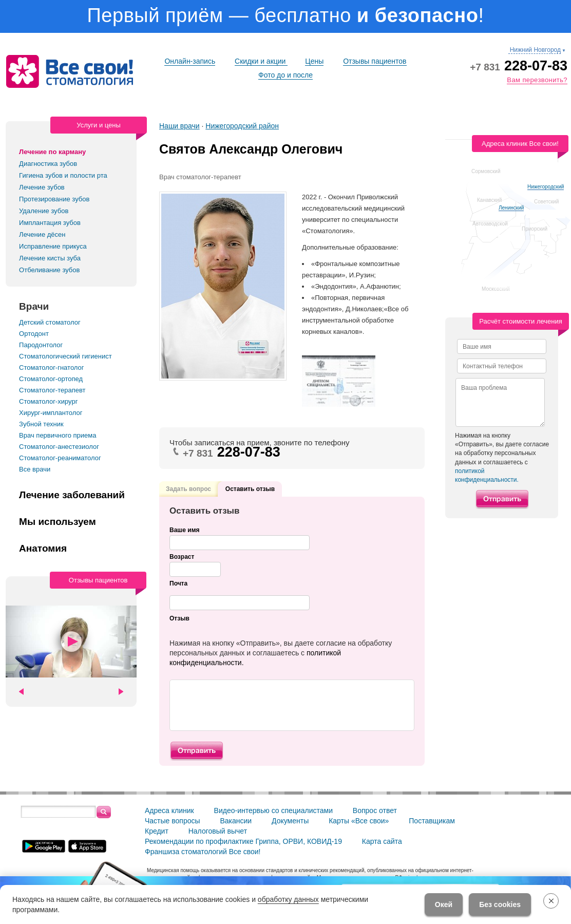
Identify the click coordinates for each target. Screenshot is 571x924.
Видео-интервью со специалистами (273, 810)
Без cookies (500, 904)
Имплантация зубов (50, 223)
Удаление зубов (44, 211)
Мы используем (58, 522)
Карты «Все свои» (359, 821)
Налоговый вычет (218, 831)
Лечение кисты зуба (50, 258)
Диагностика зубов (48, 164)
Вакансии (236, 821)
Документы (290, 821)
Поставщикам (432, 821)
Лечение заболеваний (72, 495)
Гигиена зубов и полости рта (63, 175)
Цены (314, 61)
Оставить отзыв (250, 489)
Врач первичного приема (58, 435)
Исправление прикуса (53, 246)
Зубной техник (41, 424)
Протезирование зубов (54, 199)
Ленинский (511, 208)
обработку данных (288, 899)
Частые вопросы (173, 821)
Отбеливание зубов (49, 270)
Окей (444, 904)
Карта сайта (382, 841)
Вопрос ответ (375, 810)
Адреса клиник (169, 810)
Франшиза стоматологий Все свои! (203, 852)
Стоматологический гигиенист (65, 356)
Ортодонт (34, 334)
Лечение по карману (52, 152)
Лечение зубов (42, 187)
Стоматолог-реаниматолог (60, 458)
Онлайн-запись (190, 61)
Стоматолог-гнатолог (51, 367)
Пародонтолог (41, 345)
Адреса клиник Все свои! (520, 144)
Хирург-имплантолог (51, 413)
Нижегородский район (242, 126)
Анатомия (43, 549)
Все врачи (35, 469)
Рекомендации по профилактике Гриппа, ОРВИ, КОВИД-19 (243, 841)
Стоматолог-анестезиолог (59, 447)
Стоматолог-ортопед (51, 379)
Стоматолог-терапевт (52, 390)
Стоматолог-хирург (48, 401)
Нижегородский (546, 187)
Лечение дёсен (42, 234)
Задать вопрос (188, 487)
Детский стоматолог (50, 322)
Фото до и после (285, 75)
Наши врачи (179, 126)
